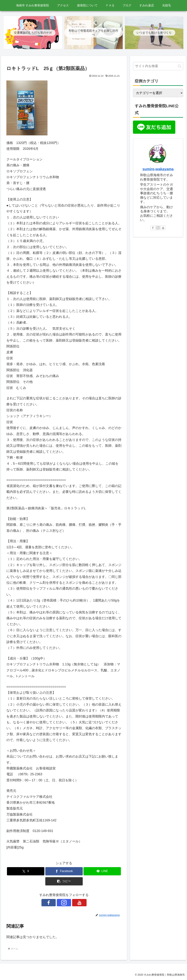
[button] (64, 881)
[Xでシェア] (26, 871)
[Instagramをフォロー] (64, 903)
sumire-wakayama (158, 169)
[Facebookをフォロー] (56, 903)
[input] (158, 66)
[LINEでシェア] (102, 871)
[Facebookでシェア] (64, 871)
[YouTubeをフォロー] (72, 903)
